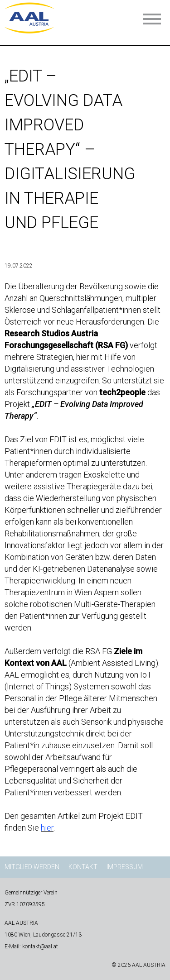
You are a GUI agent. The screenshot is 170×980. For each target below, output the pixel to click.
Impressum (125, 867)
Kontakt (83, 867)
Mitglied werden (32, 867)
